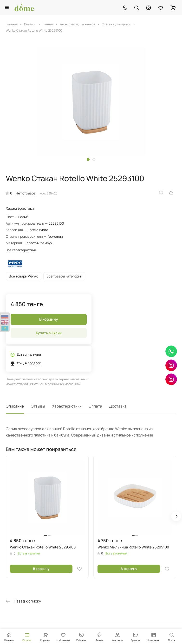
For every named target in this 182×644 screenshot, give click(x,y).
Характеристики (67, 406)
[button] (88, 159)
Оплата (95, 406)
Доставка (118, 406)
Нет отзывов (26, 193)
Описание (15, 406)
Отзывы (38, 406)
